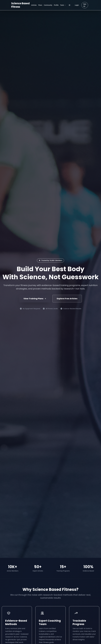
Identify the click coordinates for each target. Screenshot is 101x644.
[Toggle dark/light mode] (70, 5)
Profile (56, 5)
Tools (63, 5)
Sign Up (85, 5)
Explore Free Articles (67, 299)
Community (48, 5)
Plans (40, 5)
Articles (34, 5)
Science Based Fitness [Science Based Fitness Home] (20, 5)
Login (77, 5)
